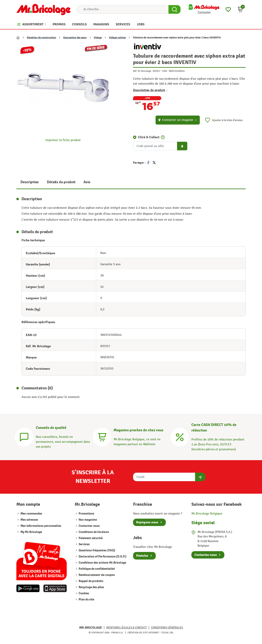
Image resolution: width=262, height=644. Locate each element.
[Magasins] (102, 437)
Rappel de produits (91, 581)
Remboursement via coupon (96, 575)
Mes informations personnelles (41, 526)
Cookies (84, 593)
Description (30, 182)
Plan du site (86, 600)
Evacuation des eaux (75, 38)
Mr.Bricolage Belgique (207, 514)
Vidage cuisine (117, 38)
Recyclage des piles (91, 587)
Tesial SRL (167, 633)
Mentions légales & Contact (126, 628)
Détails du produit (61, 182)
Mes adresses (29, 520)
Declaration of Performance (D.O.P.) (102, 557)
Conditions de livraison (93, 532)
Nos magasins (88, 520)
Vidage (98, 38)
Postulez (142, 556)
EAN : (165, 71)
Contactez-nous (89, 526)
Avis (87, 182)
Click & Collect (149, 137)
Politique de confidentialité (96, 569)
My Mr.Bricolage (31, 532)
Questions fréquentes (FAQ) (97, 550)
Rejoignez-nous (147, 522)
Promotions (86, 514)
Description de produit (150, 90)
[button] (240, 9)
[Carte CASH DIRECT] (180, 437)
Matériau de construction (41, 38)
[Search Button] (174, 9)
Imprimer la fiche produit (63, 140)
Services (84, 544)
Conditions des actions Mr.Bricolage (102, 563)
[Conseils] (24, 437)
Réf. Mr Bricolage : (143, 71)
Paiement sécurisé (90, 538)
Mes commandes (31, 514)
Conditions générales (167, 628)
